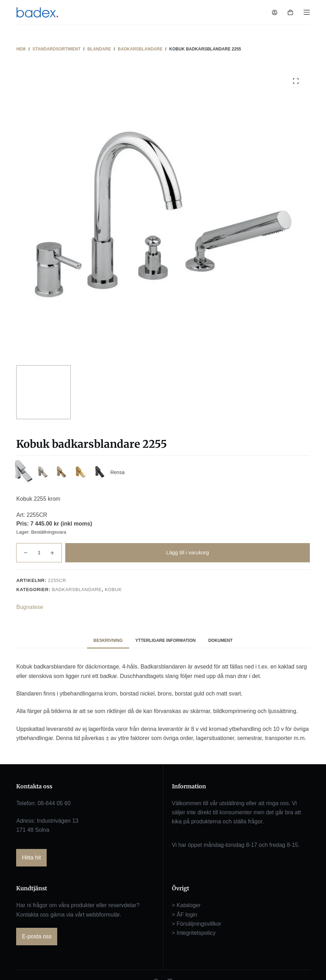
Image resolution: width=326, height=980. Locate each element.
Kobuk (113, 592)
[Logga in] (275, 12)
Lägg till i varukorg (188, 555)
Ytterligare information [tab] (166, 643)
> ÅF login (185, 917)
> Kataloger (186, 908)
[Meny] (307, 12)
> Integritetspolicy (194, 936)
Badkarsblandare (77, 592)
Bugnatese (30, 609)
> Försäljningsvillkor (197, 927)
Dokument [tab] (220, 643)
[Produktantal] (39, 555)
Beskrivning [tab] (108, 643)
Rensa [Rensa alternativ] (131, 474)
